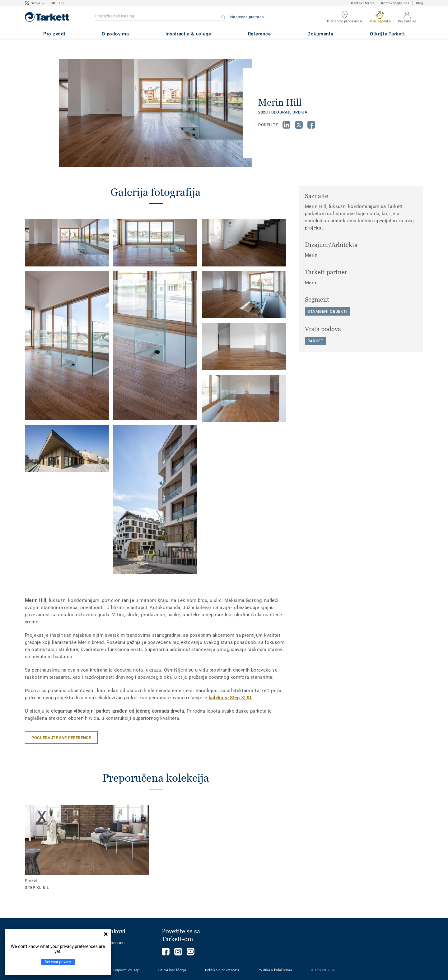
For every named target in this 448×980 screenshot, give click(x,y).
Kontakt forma (363, 3)
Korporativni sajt (126, 970)
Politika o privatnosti (222, 970)
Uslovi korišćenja (172, 970)
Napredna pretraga (247, 17)
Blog (420, 3)
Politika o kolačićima (275, 970)
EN (61, 3)
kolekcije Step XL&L (231, 698)
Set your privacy (58, 962)
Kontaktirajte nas (395, 3)
